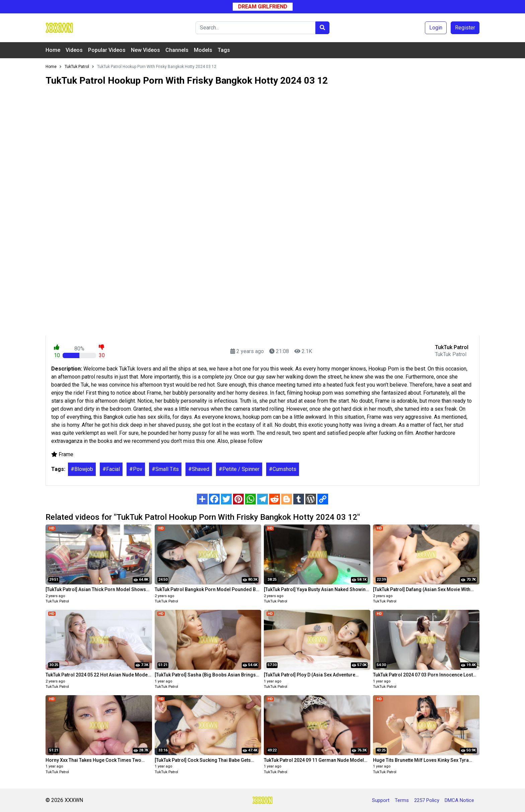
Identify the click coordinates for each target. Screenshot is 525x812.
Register (465, 28)
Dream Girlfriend (263, 7)
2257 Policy (427, 800)
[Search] (255, 28)
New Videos (145, 50)
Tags (224, 50)
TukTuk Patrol (57, 601)
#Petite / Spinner (239, 469)
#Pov (136, 469)
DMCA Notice (459, 800)
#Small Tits (165, 469)
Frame (66, 454)
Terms (402, 800)
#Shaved (199, 469)
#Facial (111, 469)
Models (203, 50)
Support (381, 800)
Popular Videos (107, 50)
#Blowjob (82, 469)
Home (53, 50)
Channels (177, 50)
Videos (74, 50)
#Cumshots (283, 469)
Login (436, 28)
